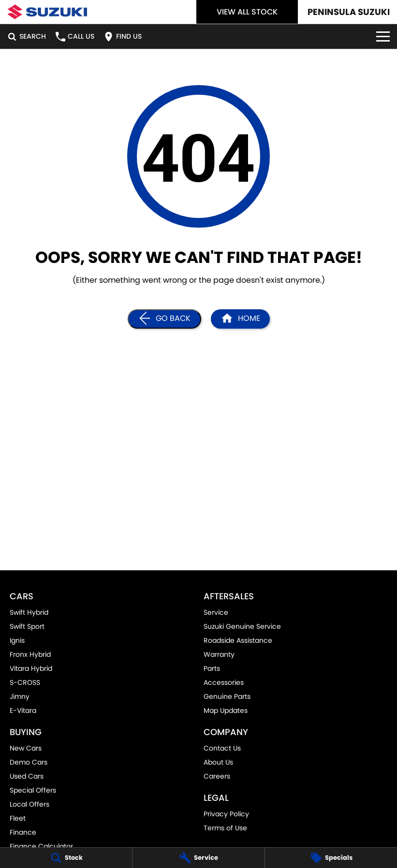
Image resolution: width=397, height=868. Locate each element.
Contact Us (222, 748)
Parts (212, 668)
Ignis (17, 640)
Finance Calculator (41, 846)
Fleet (18, 818)
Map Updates (226, 710)
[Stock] (66, 858)
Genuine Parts (227, 696)
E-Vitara (23, 710)
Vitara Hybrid (31, 668)
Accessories (224, 682)
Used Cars (27, 776)
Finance (23, 832)
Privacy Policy (226, 814)
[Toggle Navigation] (383, 36)
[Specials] (331, 858)
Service (216, 612)
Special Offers (33, 790)
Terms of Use (225, 828)
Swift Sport (27, 626)
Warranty (219, 654)
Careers (217, 776)
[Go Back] (164, 319)
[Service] (198, 858)
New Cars (26, 748)
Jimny (20, 696)
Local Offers (29, 804)
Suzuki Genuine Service (242, 626)
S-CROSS (25, 682)
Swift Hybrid (29, 612)
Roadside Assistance (238, 640)
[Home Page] (47, 12)
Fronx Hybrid (30, 654)
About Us (218, 762)
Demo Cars (29, 762)
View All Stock (247, 12)
